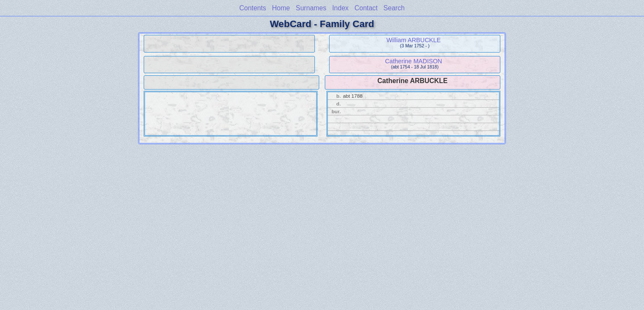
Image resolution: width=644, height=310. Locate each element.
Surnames (311, 8)
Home (281, 8)
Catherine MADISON (414, 61)
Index (340, 8)
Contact (366, 8)
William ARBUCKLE (413, 40)
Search (394, 8)
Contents (253, 8)
